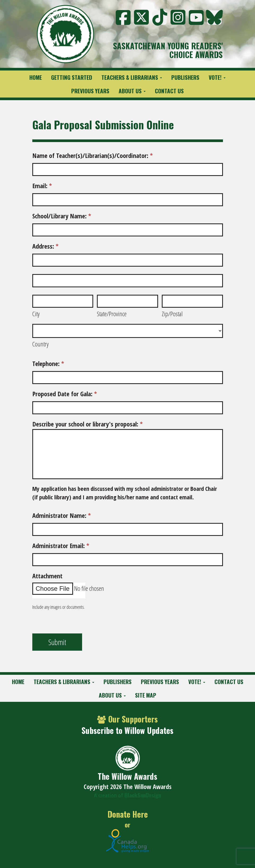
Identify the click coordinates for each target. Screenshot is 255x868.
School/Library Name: (62, 216)
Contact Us (169, 91)
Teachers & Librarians (132, 77)
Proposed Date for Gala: (65, 394)
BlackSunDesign (143, 795)
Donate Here (128, 814)
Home (36, 77)
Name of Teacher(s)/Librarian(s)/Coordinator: (93, 155)
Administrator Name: (62, 515)
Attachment (47, 576)
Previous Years (90, 91)
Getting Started (72, 77)
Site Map (146, 695)
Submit (57, 642)
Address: (45, 246)
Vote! (217, 77)
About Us (132, 91)
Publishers (185, 77)
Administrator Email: (61, 546)
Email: (42, 186)
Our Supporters (127, 719)
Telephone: (48, 363)
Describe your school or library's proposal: (88, 424)
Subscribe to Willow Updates (127, 730)
